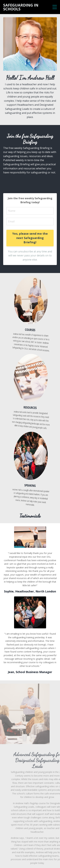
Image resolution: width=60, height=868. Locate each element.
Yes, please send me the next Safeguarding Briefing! (30, 238)
